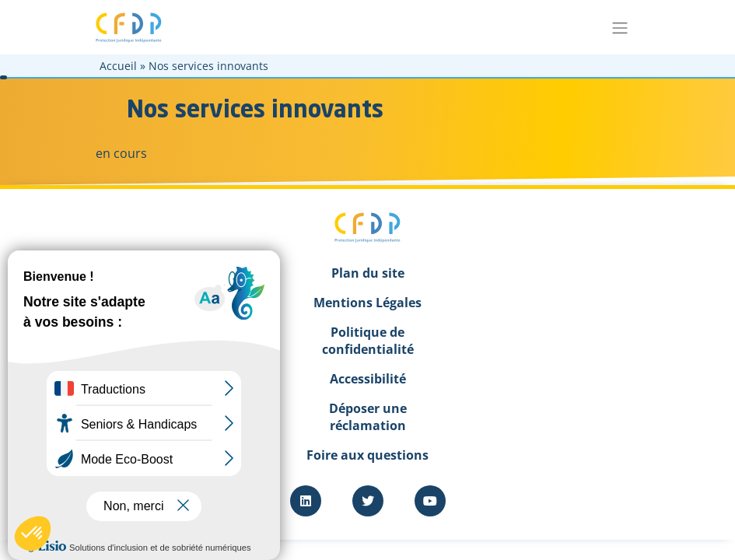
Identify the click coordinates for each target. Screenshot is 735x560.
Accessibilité (368, 379)
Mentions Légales (367, 303)
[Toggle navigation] (620, 27)
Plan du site (368, 273)
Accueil (118, 66)
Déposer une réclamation (368, 417)
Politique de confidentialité (368, 341)
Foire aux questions (367, 455)
